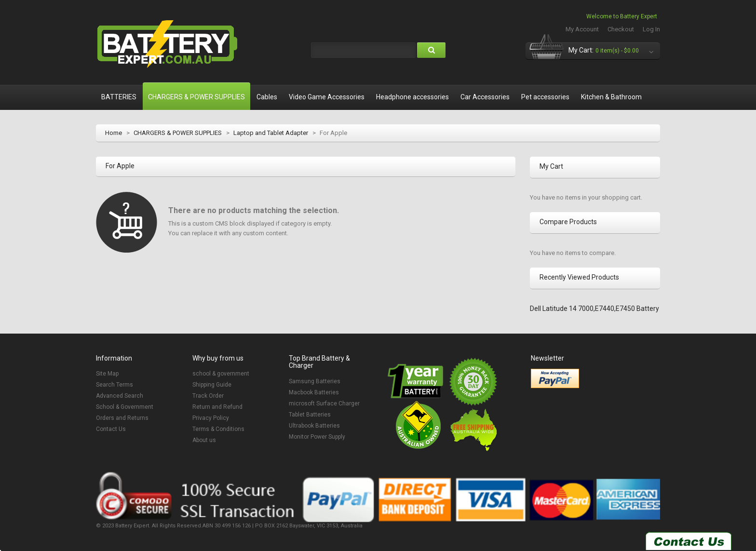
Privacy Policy (211, 418)
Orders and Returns (122, 418)
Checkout (621, 29)
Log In (651, 29)
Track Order (208, 396)
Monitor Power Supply (317, 437)
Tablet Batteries (310, 415)
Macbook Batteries (314, 392)
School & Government (125, 407)
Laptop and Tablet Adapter (271, 133)
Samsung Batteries (315, 381)
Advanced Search (120, 396)
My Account (582, 29)
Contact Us (111, 429)
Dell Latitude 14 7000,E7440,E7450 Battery (594, 309)
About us (204, 440)
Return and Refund (217, 407)
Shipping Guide (212, 385)
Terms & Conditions (218, 429)
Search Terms (115, 385)
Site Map (107, 374)
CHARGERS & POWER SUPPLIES (178, 133)
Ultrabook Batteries (314, 426)
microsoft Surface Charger (324, 403)
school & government (221, 374)
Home (114, 133)
